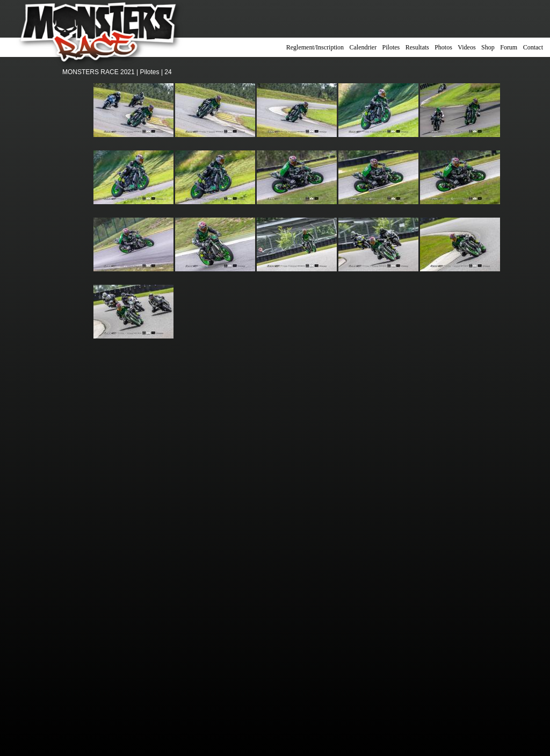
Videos (466, 47)
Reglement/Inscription (315, 47)
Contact (533, 47)
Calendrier (363, 47)
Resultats (417, 47)
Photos (443, 47)
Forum (509, 47)
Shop (488, 47)
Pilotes (391, 47)
